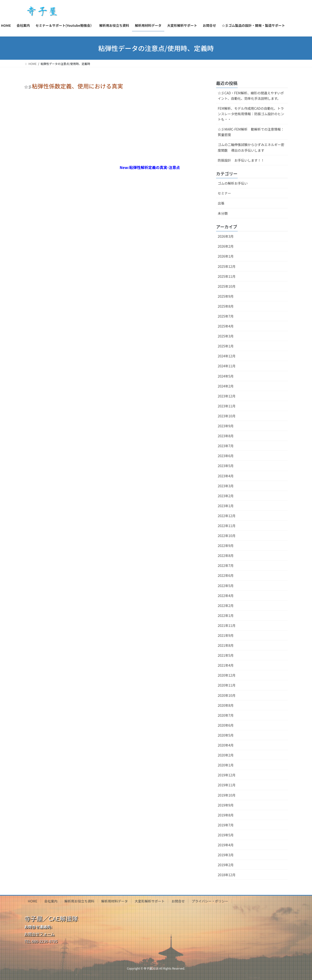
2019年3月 (226, 855)
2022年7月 (226, 565)
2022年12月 (227, 516)
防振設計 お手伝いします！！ (241, 160)
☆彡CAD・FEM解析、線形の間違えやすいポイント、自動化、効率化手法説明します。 (251, 96)
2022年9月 (226, 546)
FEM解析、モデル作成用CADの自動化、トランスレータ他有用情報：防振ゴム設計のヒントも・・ (251, 114)
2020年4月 (226, 745)
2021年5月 (226, 655)
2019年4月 (226, 845)
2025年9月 (226, 296)
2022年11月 (227, 526)
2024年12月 (227, 356)
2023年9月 (226, 426)
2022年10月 (227, 536)
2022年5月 (226, 586)
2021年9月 (226, 635)
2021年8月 (226, 645)
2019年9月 (226, 805)
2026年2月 (226, 246)
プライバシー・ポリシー (210, 901)
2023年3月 (226, 486)
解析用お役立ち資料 (79, 901)
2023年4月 (226, 476)
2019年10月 (227, 795)
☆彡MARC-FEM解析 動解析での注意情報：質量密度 (251, 132)
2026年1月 (226, 256)
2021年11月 (227, 625)
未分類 (223, 213)
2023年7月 (226, 446)
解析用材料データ (114, 901)
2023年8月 (226, 436)
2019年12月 (227, 775)
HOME (33, 901)
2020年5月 (226, 735)
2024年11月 (227, 366)
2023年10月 (227, 416)
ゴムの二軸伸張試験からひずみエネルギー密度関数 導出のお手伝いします (251, 147)
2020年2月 (226, 755)
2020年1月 (226, 765)
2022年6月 (226, 575)
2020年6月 (226, 725)
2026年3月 (226, 236)
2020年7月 (226, 715)
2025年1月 (226, 346)
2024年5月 (226, 376)
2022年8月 (226, 556)
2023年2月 (226, 496)
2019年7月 (226, 825)
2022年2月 (226, 606)
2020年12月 (227, 675)
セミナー (224, 193)
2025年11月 (227, 276)
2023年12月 (227, 396)
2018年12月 (227, 875)
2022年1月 (226, 615)
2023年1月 (226, 506)
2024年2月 (226, 386)
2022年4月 (226, 596)
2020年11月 (227, 685)
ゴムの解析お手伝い (233, 183)
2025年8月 (226, 306)
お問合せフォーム (39, 934)
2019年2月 (226, 865)
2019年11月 (227, 785)
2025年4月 (226, 326)
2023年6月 (226, 456)
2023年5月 (226, 466)
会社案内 (51, 901)
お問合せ (178, 901)
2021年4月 (226, 665)
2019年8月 (226, 815)
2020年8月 (226, 705)
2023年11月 (227, 406)
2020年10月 (227, 695)
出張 (221, 203)
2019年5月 (226, 835)
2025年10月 (227, 286)
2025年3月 (226, 336)
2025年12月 (227, 266)
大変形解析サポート (150, 901)
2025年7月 (226, 316)
